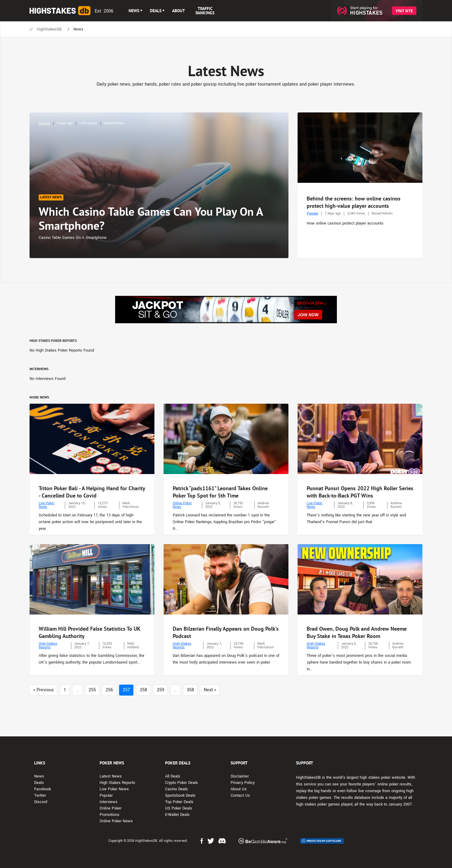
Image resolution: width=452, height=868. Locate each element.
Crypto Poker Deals (182, 783)
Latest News (111, 776)
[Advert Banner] (226, 310)
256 (109, 690)
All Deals (173, 776)
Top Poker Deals (179, 802)
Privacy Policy (243, 783)
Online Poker (111, 808)
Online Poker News (182, 505)
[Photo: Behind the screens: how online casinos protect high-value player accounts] (360, 148)
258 (143, 690)
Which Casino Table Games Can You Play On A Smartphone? (151, 218)
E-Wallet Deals (177, 815)
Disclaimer (240, 776)
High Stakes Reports (48, 645)
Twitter (40, 795)
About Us (239, 789)
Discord (41, 802)
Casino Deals (177, 789)
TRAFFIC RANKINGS (205, 11)
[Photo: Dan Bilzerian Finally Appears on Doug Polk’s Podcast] (226, 579)
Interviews (109, 802)
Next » (210, 690)
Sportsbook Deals (180, 795)
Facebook (42, 789)
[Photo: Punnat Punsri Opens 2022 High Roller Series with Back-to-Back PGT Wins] (360, 439)
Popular (44, 123)
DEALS (156, 11)
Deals (39, 783)
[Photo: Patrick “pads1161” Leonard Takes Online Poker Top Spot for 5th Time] (226, 439)
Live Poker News (47, 505)
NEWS (134, 11)
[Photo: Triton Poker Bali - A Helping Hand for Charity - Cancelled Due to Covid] (92, 439)
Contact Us (240, 795)
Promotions (109, 815)
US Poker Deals (179, 808)
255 (92, 690)
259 (161, 690)
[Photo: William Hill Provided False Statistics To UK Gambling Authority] (92, 579)
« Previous (44, 690)
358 (190, 690)
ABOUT (178, 11)
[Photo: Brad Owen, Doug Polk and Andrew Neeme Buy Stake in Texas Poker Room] (360, 579)
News (39, 776)
